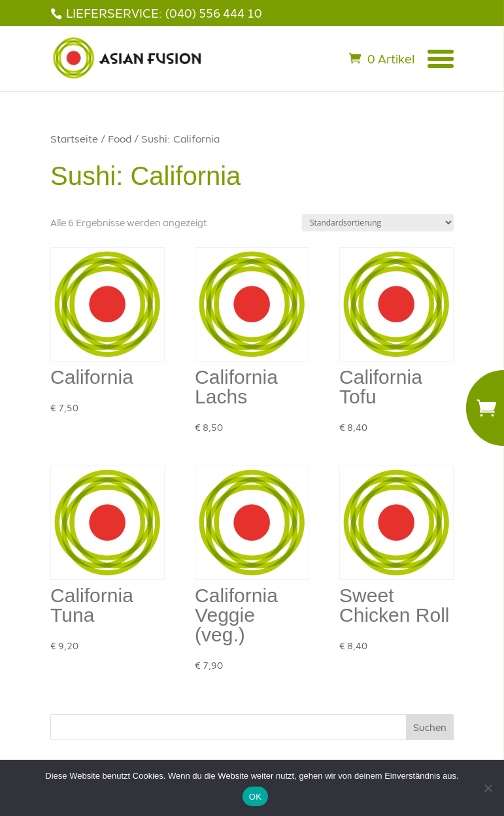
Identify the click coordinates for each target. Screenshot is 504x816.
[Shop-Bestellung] (378, 223)
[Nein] (488, 788)
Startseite (74, 139)
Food (120, 139)
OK (255, 797)
